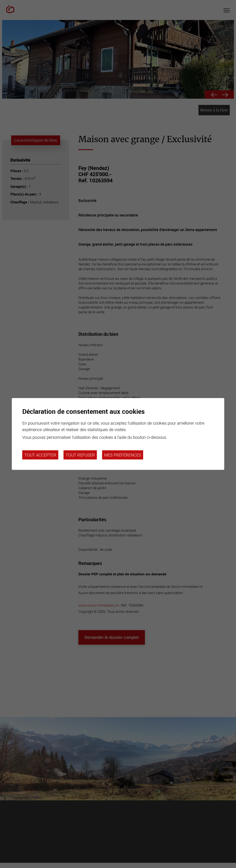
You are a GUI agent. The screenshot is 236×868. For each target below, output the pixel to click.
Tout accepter (40, 455)
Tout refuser (80, 455)
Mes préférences (123, 455)
